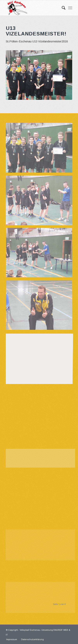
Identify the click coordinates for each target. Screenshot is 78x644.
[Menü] (70, 8)
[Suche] (62, 8)
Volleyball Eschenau (30, 630)
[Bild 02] (41, 202)
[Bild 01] (41, 149)
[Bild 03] (41, 254)
